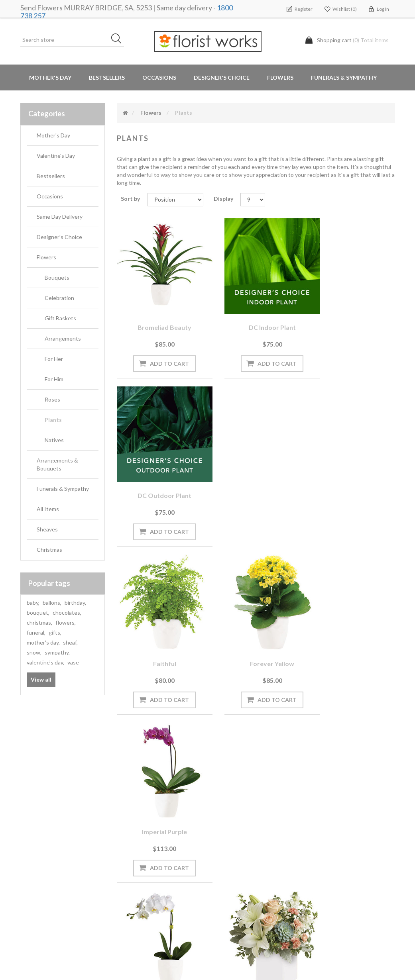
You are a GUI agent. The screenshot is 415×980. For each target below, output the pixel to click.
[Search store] (72, 40)
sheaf (70, 642)
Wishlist (34, 854)
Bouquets (57, 277)
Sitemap (130, 902)
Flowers (46, 257)
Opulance (159, 630)
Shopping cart (41, 838)
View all (41, 679)
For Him (54, 379)
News (127, 822)
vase (73, 662)
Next (274, 706)
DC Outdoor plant (353, 316)
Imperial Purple (353, 473)
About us (132, 886)
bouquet (38, 612)
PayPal (128, 870)
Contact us (134, 918)
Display (223, 199)
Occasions (50, 196)
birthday (75, 603)
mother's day (43, 642)
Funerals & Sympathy (344, 77)
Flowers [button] (280, 77)
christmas (39, 622)
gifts (55, 632)
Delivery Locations (46, 870)
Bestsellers (107, 77)
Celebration (59, 298)
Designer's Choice (222, 77)
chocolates (67, 612)
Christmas (49, 550)
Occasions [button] (159, 77)
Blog (126, 838)
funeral (36, 632)
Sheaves (47, 529)
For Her (54, 359)
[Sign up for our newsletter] (114, 763)
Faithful (159, 473)
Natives (54, 440)
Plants (53, 420)
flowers (66, 622)
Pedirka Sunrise (256, 630)
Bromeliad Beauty (159, 316)
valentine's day (45, 662)
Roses (52, 399)
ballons (52, 603)
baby (33, 603)
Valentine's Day (56, 156)
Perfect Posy (353, 630)
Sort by (130, 199)
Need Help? (134, 854)
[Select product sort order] (175, 200)
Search (322, 823)
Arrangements (63, 338)
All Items (48, 509)
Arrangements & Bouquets (57, 464)
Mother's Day (50, 77)
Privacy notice (235, 838)
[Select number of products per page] (253, 200)
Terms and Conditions (245, 822)
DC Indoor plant (256, 316)
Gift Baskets (60, 318)
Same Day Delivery (60, 217)
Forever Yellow (256, 473)
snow (34, 652)
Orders (32, 822)
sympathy (57, 652)
